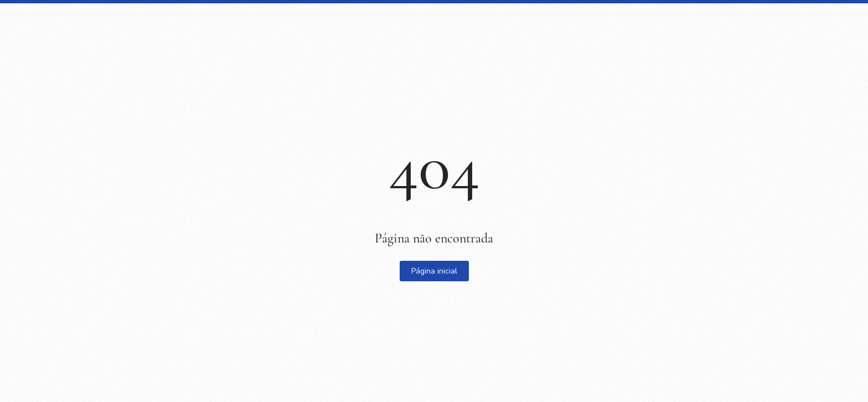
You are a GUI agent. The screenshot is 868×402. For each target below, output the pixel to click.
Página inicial (434, 271)
